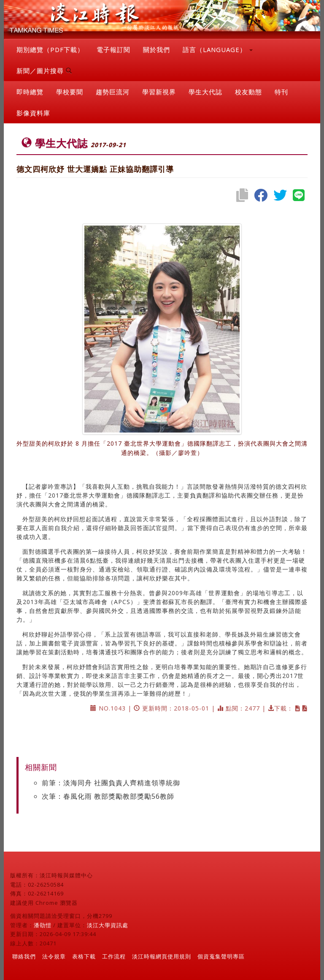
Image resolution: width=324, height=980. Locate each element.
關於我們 (157, 49)
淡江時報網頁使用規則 (162, 956)
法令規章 (54, 956)
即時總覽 (30, 92)
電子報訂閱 (113, 49)
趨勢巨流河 (113, 92)
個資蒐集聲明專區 (221, 956)
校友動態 (248, 92)
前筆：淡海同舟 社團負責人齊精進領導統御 (111, 783)
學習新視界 (159, 92)
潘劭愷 (43, 925)
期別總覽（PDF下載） (50, 49)
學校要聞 (70, 92)
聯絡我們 (24, 956)
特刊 (281, 92)
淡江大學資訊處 (108, 925)
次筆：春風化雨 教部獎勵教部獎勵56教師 (108, 796)
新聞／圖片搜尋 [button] (44, 71)
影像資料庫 (33, 113)
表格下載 (84, 956)
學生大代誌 (205, 92)
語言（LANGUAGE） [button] (218, 49)
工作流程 (114, 956)
